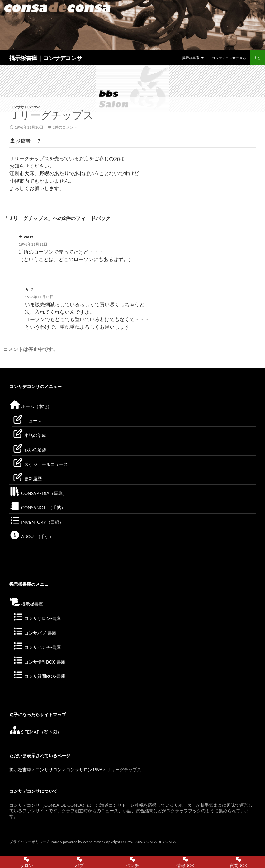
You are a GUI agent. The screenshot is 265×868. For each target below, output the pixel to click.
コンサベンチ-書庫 (37, 647)
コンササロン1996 (25, 107)
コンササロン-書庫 (37, 618)
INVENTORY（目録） (36, 522)
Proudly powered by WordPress (76, 842)
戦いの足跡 (29, 450)
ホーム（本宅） (31, 406)
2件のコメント (65, 127)
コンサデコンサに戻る (229, 58)
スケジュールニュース (40, 464)
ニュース (27, 421)
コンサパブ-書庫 (34, 633)
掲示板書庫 (191, 58)
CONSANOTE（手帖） (37, 507)
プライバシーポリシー (28, 842)
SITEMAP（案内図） (35, 732)
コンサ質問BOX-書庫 (39, 676)
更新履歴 (27, 479)
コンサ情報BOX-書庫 (39, 662)
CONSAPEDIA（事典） (38, 493)
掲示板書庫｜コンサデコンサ (46, 58)
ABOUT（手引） (31, 536)
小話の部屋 (29, 435)
